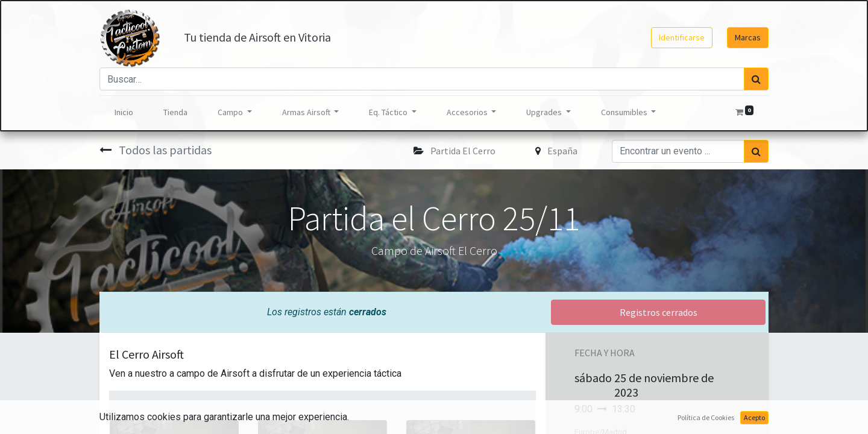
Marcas (748, 37)
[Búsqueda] (756, 79)
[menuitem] (124, 112)
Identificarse (682, 37)
